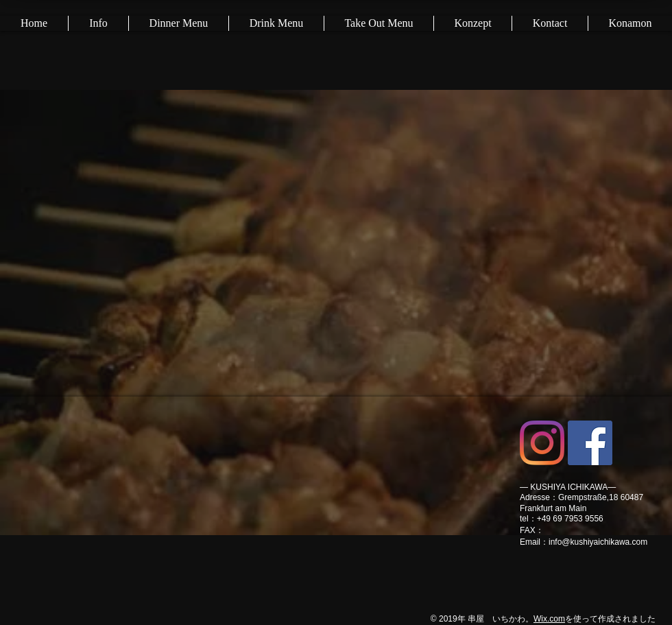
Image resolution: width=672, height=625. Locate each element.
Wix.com (549, 619)
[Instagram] (542, 443)
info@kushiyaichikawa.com (598, 542)
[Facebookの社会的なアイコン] (590, 443)
